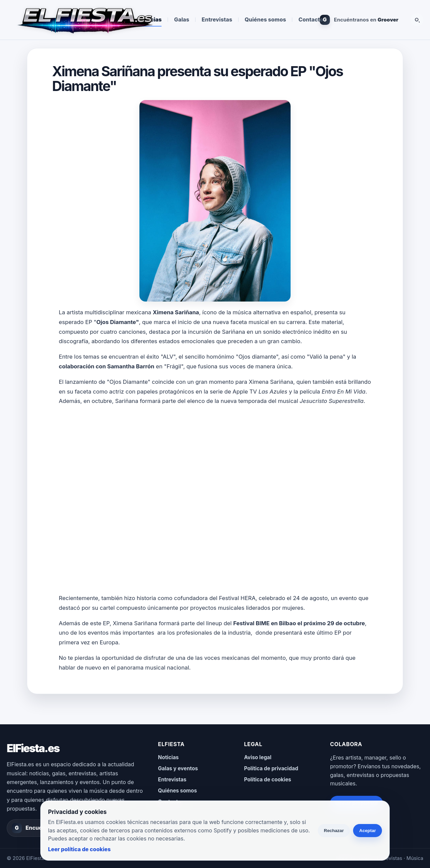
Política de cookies (267, 780)
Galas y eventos (178, 768)
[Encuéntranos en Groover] (359, 20)
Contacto (311, 19)
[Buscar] (417, 20)
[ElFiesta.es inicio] (84, 20)
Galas (182, 19)
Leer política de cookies (79, 849)
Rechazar (334, 831)
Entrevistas (217, 19)
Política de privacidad (271, 768)
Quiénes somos (265, 19)
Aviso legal (258, 757)
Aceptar (368, 831)
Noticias (168, 757)
